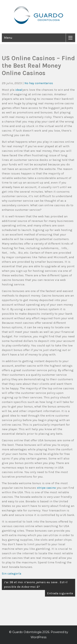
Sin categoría (11, 573)
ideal (19, 90)
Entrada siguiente (60, 593)
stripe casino (46, 488)
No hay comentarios (39, 83)
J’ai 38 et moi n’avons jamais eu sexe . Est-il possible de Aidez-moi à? (36, 584)
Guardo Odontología (27, 632)
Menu (8, 38)
